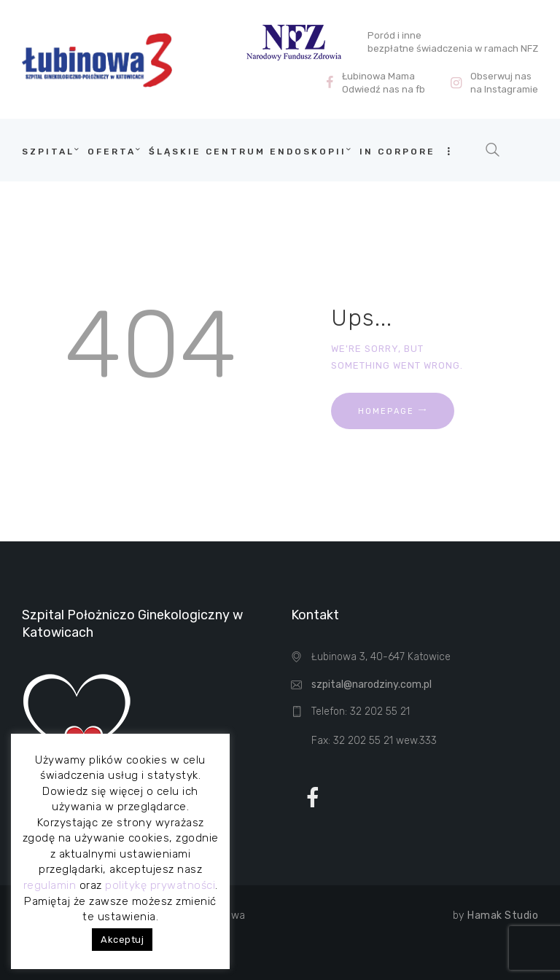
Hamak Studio (503, 916)
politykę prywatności (160, 885)
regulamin (50, 885)
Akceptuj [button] (122, 940)
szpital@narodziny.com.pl (372, 685)
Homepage (386, 411)
